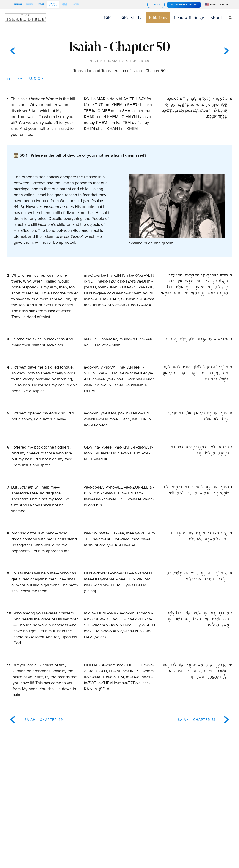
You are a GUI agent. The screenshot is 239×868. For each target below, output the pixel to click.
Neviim (96, 61)
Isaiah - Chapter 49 (43, 720)
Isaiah (114, 61)
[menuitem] (216, 4)
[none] (213, 4)
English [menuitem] (217, 5)
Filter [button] (13, 79)
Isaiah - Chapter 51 (196, 720)
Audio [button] (35, 79)
